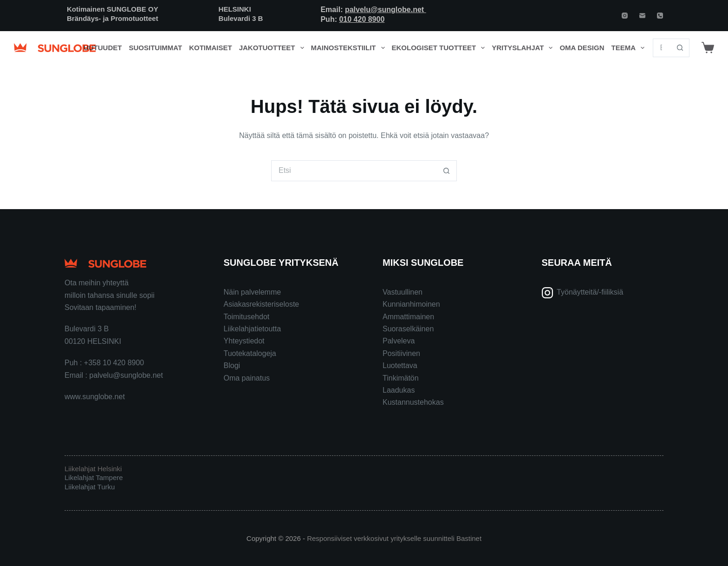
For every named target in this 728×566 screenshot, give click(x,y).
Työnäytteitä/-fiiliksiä (590, 292)
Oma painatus (247, 378)
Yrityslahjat (524, 48)
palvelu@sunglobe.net (386, 10)
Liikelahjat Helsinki (93, 469)
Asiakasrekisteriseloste (262, 304)
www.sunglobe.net (95, 397)
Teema (630, 48)
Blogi (232, 365)
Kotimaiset (211, 48)
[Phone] (660, 16)
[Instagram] (625, 16)
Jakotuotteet (273, 48)
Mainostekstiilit (350, 48)
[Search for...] (662, 48)
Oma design (582, 48)
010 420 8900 (362, 19)
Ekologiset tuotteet (440, 48)
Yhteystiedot (244, 341)
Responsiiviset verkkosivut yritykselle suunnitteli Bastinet (394, 538)
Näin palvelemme (253, 292)
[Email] (642, 16)
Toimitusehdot (247, 317)
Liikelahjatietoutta (253, 329)
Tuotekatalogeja (250, 353)
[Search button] (680, 48)
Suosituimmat (155, 48)
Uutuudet (103, 48)
